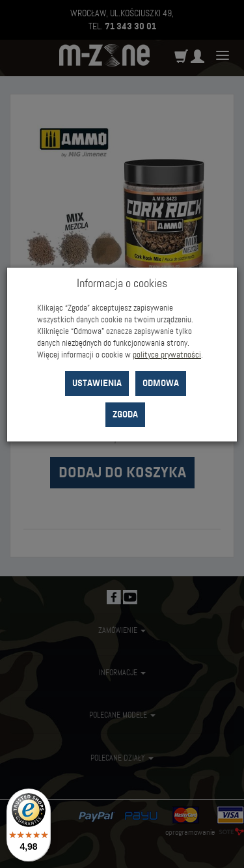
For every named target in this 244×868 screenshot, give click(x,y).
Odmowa (161, 383)
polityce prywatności (167, 355)
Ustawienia (97, 383)
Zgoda (125, 414)
